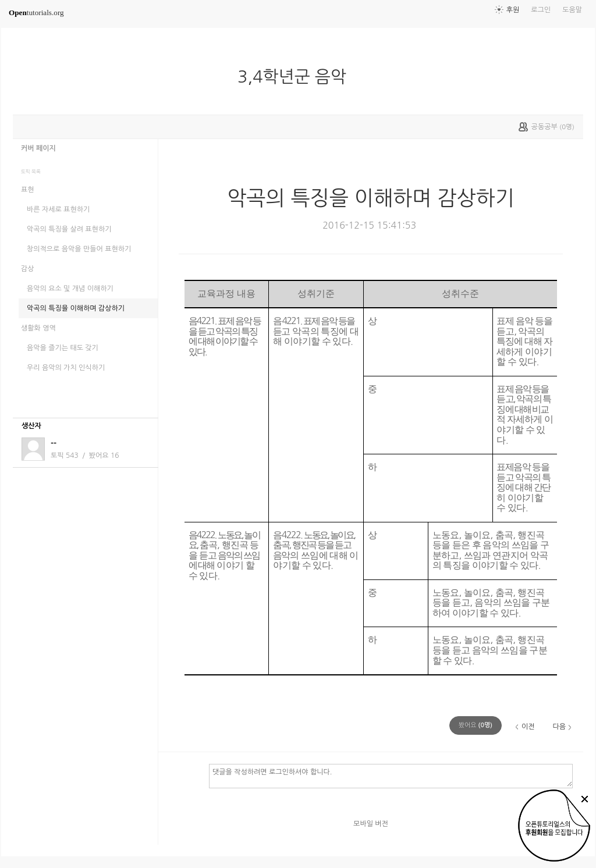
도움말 (572, 10)
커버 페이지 (38, 148)
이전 (528, 727)
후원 (513, 10)
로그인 (541, 10)
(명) (476, 725)
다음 (559, 727)
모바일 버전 (371, 824)
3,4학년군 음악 (297, 77)
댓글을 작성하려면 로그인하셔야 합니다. (391, 775)
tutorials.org (36, 13)
